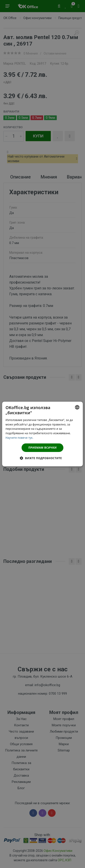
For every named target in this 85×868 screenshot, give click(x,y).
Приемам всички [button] (43, 448)
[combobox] (77, 407)
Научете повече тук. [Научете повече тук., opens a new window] (19, 438)
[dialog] (42, 434)
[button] (42, 458)
